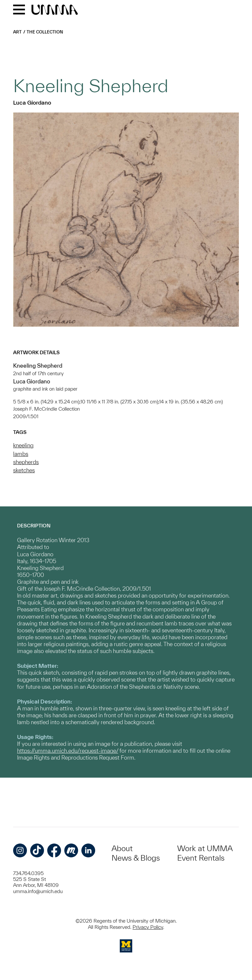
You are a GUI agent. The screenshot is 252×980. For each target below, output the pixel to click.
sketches (24, 470)
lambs (21, 454)
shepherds (26, 462)
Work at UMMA (205, 848)
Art (17, 32)
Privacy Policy (148, 927)
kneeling (23, 445)
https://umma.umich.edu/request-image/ (68, 751)
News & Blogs (136, 858)
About (122, 848)
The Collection (45, 32)
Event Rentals (201, 858)
